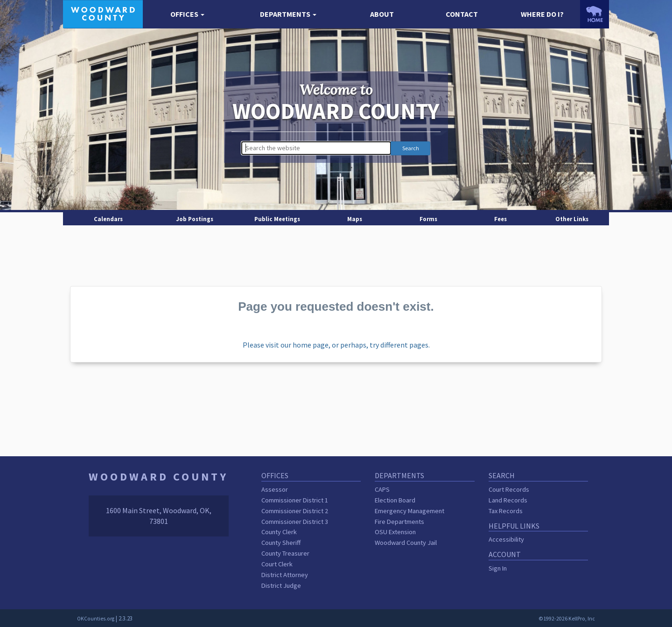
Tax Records (506, 511)
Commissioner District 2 (295, 511)
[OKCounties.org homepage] (595, 14)
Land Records (508, 500)
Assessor (275, 489)
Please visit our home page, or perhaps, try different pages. (336, 345)
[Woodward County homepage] (103, 13)
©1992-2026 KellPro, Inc (567, 619)
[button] (187, 14)
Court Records (509, 489)
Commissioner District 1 (295, 500)
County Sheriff (281, 543)
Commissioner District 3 (295, 522)
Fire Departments (399, 522)
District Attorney (285, 575)
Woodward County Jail (406, 543)
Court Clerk (277, 564)
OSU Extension (395, 532)
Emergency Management (409, 511)
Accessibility (506, 539)
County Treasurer (285, 553)
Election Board (395, 500)
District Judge (281, 585)
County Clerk (279, 532)
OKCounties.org (96, 619)
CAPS (382, 489)
